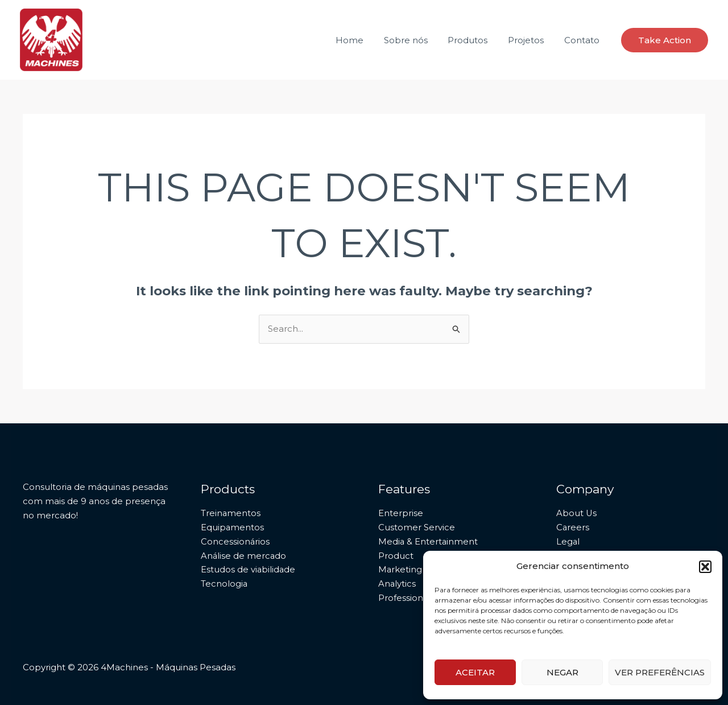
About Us (577, 513)
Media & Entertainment (429, 541)
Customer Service (417, 527)
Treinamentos (231, 513)
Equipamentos (233, 527)
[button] (705, 567)
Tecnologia (224, 584)
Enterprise (401, 513)
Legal (568, 541)
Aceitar (475, 672)
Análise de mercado (244, 556)
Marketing (400, 569)
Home (364, 40)
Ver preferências (660, 672)
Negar (562, 672)
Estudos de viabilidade (249, 569)
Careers (573, 527)
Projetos (531, 40)
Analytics (397, 584)
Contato (584, 40)
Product (396, 556)
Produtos (476, 40)
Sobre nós (417, 40)
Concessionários (235, 541)
